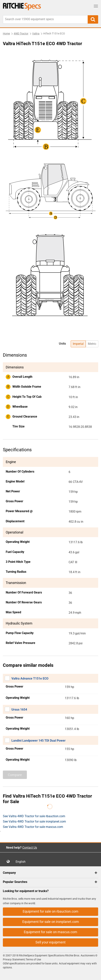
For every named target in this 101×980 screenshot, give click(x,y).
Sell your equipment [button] (50, 942)
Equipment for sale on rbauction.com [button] (50, 911)
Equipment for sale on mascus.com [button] (50, 932)
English (22, 862)
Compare (15, 775)
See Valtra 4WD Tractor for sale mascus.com (33, 827)
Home (6, 34)
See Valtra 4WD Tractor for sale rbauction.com (34, 816)
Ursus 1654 (19, 710)
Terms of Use (33, 959)
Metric (92, 344)
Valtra (36, 34)
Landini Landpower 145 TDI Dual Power (38, 741)
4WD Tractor (21, 34)
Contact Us (30, 848)
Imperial (78, 344)
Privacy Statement (14, 959)
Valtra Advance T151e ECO (30, 678)
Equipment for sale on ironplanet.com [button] (51, 922)
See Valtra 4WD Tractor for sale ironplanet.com (34, 821)
